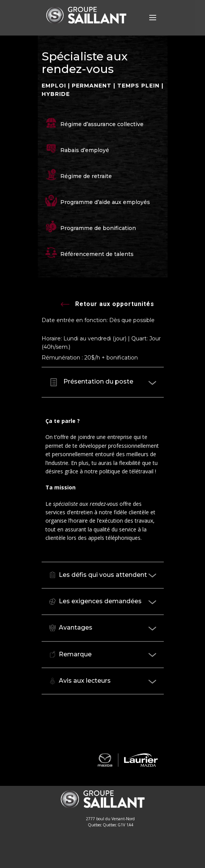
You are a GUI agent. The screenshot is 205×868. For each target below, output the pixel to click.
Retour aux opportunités (107, 305)
